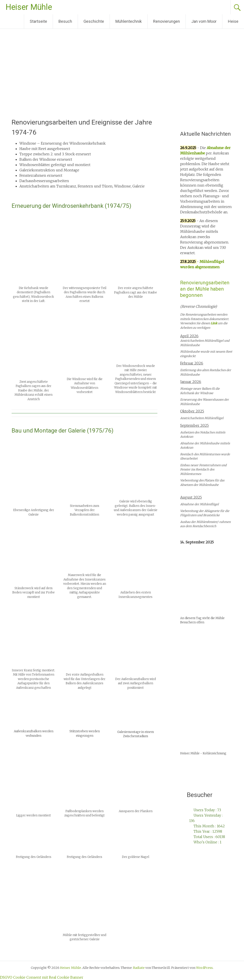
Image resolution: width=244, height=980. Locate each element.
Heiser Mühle (29, 7)
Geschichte (94, 21)
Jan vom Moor (204, 21)
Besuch (65, 21)
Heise (233, 21)
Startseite (38, 21)
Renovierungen (167, 21)
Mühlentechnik (129, 21)
